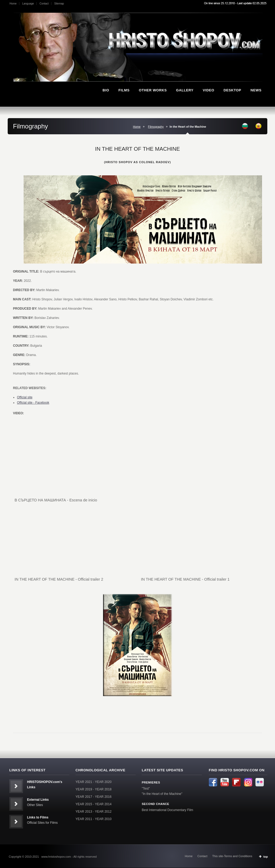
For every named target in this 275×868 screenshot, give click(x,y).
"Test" (146, 789)
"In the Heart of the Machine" (162, 794)
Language (28, 4)
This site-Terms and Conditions (232, 856)
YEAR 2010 (103, 819)
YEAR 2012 (103, 812)
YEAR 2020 (103, 782)
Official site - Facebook (33, 403)
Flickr (260, 782)
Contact (44, 4)
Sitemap (59, 4)
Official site (25, 397)
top (266, 857)
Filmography (156, 127)
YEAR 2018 (103, 789)
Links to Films (38, 817)
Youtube (225, 782)
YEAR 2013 (84, 812)
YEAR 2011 (84, 819)
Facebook (213, 782)
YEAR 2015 (84, 804)
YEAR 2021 (84, 782)
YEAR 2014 (103, 804)
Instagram (248, 782)
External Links (38, 800)
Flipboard (236, 782)
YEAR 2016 (103, 797)
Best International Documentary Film (167, 810)
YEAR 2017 (84, 797)
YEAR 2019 (84, 789)
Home (13, 4)
